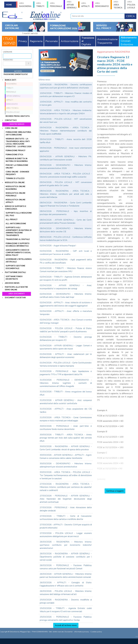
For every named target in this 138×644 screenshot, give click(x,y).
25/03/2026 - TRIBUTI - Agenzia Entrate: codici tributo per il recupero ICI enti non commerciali (66, 610)
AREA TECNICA (118, 5)
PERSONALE (56, 5)
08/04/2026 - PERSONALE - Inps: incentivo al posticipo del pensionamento (66, 213)
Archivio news (12, 283)
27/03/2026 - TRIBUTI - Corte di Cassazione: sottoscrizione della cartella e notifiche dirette (66, 518)
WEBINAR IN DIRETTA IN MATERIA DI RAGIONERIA (17, 160)
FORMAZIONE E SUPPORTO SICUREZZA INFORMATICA (17, 245)
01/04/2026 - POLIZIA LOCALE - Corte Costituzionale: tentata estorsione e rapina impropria (66, 364)
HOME (9, 5)
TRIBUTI (41, 5)
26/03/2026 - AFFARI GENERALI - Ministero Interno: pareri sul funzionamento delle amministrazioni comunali (66, 576)
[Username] (17, 56)
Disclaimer (69, 632)
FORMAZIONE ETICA (14, 155)
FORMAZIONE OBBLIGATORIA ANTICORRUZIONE (18, 134)
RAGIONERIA (25, 5)
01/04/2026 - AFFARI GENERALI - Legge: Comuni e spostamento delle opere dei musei (66, 347)
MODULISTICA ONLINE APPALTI (16, 201)
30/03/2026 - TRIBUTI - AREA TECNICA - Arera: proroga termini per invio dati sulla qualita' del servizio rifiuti (66, 438)
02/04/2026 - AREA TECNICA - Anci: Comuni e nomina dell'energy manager (66, 321)
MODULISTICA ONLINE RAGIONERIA (16, 188)
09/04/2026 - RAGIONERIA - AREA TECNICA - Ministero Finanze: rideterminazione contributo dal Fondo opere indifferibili (66, 131)
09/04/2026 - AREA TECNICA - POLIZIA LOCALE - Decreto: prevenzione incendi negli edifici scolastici (66, 175)
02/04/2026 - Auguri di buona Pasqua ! (58, 246)
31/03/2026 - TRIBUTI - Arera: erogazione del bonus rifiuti (66, 393)
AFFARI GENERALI (72, 5)
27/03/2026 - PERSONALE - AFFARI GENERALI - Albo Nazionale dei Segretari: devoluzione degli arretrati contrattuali (66, 499)
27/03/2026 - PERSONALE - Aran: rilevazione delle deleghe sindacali (66, 509)
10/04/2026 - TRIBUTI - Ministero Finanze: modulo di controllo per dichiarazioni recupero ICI (66, 95)
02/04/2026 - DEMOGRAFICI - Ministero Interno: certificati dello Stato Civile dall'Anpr (66, 296)
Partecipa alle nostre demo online (16, 288)
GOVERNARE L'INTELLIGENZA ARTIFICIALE (19, 261)
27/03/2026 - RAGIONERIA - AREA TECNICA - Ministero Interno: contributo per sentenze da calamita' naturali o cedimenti (66, 487)
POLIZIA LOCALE (132, 5)
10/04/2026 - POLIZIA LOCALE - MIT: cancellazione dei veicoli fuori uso (66, 121)
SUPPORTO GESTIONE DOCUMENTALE (15, 267)
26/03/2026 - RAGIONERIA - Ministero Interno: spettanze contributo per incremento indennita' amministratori (66, 545)
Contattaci (11, 120)
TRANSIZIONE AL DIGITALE (18, 239)
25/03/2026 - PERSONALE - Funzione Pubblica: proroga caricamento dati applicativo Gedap (66, 618)
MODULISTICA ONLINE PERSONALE (16, 194)
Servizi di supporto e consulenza (16, 208)
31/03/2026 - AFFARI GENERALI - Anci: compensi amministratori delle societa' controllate (66, 402)
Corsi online (11, 128)
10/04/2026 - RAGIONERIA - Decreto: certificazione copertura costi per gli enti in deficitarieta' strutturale (66, 86)
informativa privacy (82, 632)
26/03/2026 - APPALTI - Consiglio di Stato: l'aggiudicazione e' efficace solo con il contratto (66, 584)
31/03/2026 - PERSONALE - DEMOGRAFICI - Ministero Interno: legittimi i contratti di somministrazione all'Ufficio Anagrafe (66, 383)
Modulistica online (15, 183)
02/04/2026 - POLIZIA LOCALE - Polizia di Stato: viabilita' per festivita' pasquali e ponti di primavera (66, 330)
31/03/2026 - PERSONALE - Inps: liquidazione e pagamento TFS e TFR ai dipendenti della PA (66, 373)
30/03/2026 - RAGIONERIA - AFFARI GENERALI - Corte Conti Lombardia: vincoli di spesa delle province (66, 448)
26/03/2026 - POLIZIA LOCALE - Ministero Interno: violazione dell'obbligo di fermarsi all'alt (66, 593)
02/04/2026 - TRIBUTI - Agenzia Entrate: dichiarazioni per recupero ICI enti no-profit (66, 278)
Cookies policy (96, 632)
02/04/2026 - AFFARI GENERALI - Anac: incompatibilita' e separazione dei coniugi (66, 287)
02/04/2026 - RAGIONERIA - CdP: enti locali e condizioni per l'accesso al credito (66, 253)
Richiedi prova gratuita (18, 116)
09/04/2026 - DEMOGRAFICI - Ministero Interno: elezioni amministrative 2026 (66, 167)
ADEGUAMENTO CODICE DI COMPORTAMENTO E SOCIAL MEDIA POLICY (18, 253)
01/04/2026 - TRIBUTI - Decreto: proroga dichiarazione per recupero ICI (66, 339)
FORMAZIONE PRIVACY (16, 151)
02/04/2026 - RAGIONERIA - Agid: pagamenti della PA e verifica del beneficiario (66, 261)
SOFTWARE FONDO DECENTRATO (14, 278)
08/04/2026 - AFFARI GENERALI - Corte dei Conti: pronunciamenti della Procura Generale (66, 221)
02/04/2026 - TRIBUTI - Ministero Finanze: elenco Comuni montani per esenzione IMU (66, 270)
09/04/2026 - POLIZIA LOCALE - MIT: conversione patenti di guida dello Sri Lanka (66, 184)
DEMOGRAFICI (102, 5)
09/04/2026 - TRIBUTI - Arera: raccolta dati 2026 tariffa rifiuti (66, 141)
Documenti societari (15, 298)
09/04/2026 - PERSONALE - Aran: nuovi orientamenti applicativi (66, 149)
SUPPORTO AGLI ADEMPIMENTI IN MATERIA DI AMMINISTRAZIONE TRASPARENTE (19, 232)
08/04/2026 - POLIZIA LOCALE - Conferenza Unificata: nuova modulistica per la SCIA (66, 239)
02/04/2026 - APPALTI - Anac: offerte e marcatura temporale (66, 313)
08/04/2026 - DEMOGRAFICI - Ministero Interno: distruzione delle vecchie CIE (66, 230)
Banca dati (10, 80)
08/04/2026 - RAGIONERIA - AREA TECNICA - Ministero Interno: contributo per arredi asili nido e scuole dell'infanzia (66, 194)
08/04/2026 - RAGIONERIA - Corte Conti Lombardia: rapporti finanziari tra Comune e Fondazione (66, 204)
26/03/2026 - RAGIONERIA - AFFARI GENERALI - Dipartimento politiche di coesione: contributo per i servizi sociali (66, 557)
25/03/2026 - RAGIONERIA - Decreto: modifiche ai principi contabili (66, 601)
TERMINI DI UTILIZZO (15, 178)
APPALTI (86, 5)
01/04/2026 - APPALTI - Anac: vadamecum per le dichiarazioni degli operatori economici (66, 356)
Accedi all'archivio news (66, 625)
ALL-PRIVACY (12, 220)
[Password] (14, 63)
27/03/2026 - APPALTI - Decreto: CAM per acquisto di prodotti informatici (66, 526)
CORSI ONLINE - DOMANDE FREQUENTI (17, 173)
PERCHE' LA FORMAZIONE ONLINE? (17, 167)
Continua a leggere (115, 491)
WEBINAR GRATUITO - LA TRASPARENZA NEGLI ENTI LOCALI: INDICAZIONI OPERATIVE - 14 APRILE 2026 (18, 143)
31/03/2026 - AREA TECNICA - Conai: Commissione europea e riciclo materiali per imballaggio (66, 419)
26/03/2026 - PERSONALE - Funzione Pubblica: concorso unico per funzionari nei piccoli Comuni (66, 567)
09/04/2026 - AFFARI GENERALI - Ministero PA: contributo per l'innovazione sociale (66, 158)
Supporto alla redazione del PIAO (19, 214)
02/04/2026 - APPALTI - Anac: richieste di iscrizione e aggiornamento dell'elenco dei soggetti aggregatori (66, 304)
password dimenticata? (16, 74)
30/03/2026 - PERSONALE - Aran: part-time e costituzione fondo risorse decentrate (66, 428)
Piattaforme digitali (15, 272)
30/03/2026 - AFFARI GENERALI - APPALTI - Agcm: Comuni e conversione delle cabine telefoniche (66, 457)
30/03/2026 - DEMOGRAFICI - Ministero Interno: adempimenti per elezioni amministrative (66, 465)
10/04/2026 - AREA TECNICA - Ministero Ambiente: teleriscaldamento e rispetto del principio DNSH (66, 112)
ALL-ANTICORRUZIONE (16, 224)
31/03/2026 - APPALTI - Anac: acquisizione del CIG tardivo (66, 410)
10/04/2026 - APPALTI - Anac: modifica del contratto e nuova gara (66, 103)
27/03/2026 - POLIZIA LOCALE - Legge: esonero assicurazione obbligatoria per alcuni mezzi (66, 535)
